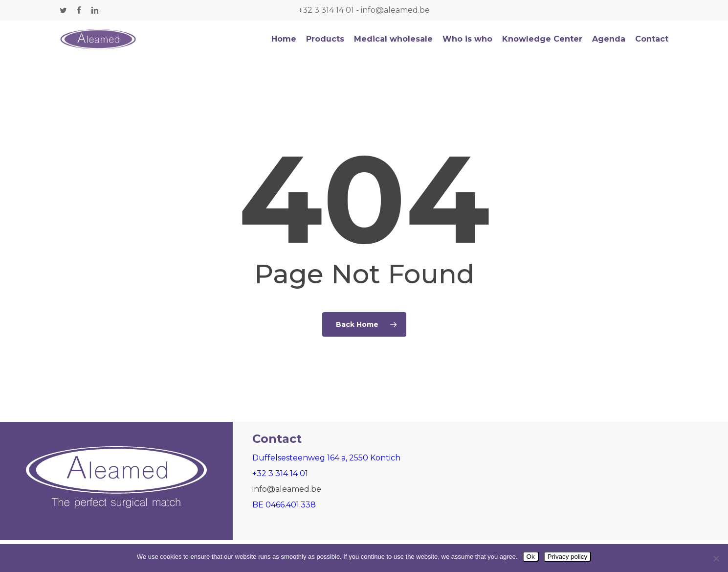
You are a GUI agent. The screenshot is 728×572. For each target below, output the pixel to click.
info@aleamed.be (395, 10)
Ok (531, 557)
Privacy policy (567, 557)
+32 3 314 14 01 (326, 10)
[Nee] (716, 558)
